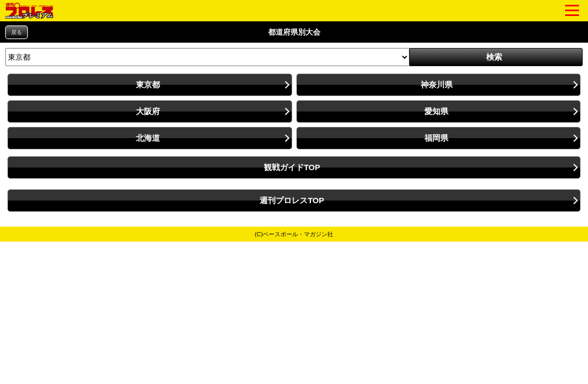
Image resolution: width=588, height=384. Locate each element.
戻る (17, 32)
